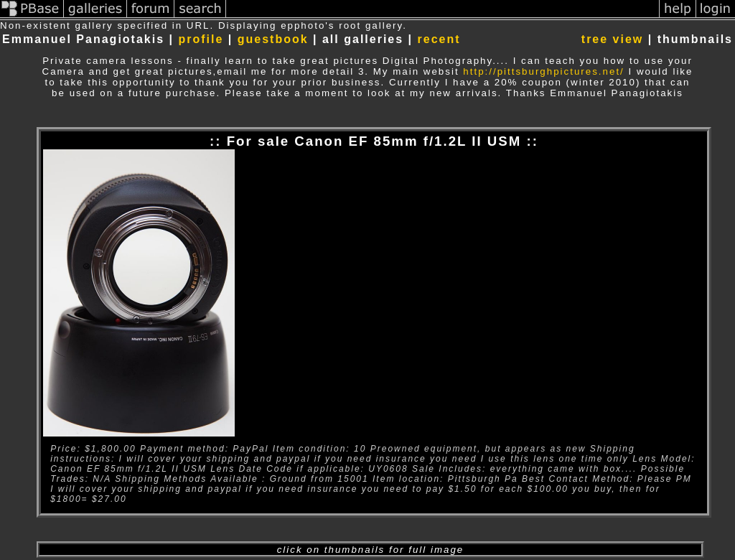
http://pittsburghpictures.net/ (543, 71)
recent (439, 39)
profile (201, 39)
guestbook (273, 39)
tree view (612, 39)
